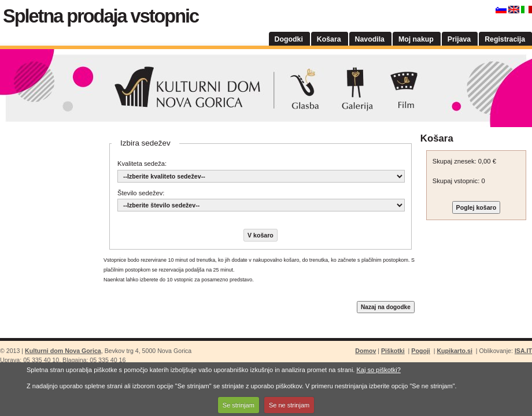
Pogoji (420, 351)
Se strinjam (239, 405)
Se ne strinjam (289, 405)
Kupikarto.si (454, 351)
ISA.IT (523, 351)
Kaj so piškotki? (378, 370)
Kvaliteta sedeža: (142, 164)
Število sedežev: (141, 193)
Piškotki (393, 351)
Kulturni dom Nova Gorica (266, 88)
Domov (365, 351)
